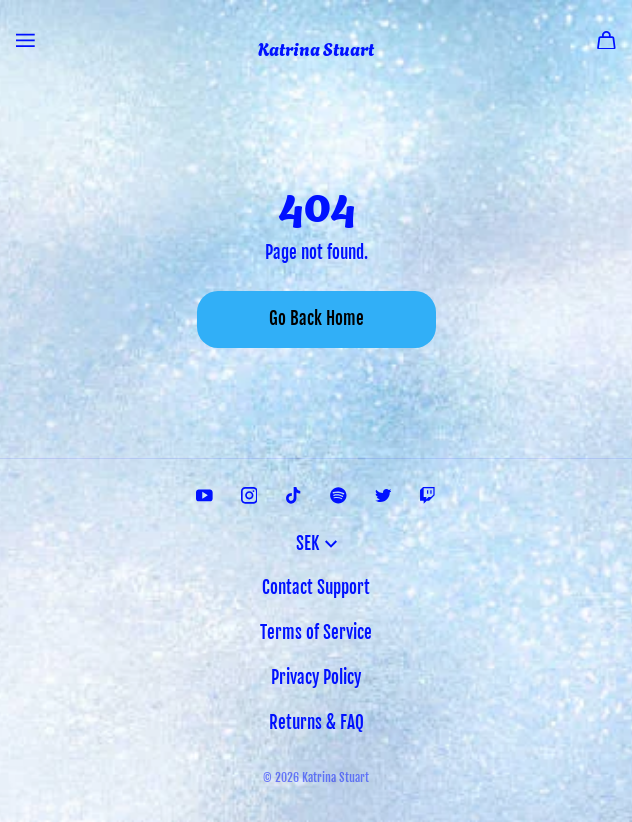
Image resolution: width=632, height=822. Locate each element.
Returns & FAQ (316, 722)
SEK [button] (316, 543)
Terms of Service (316, 632)
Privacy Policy (316, 677)
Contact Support (316, 587)
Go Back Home (316, 318)
